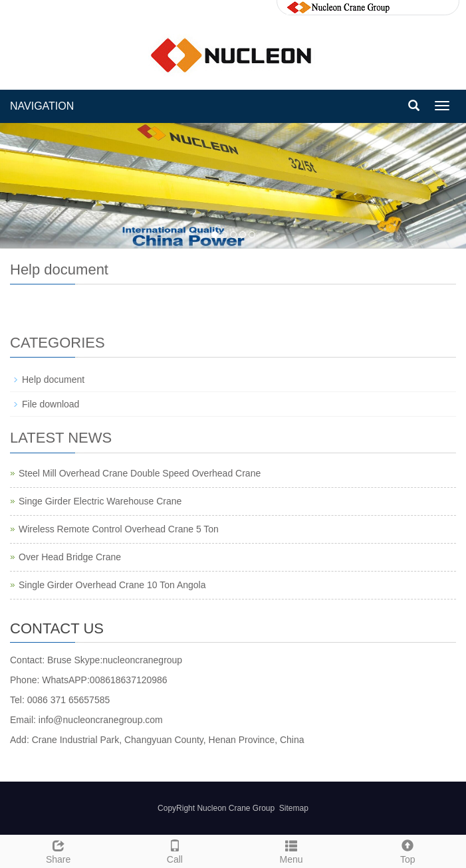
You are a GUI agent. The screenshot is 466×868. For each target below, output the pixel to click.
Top (408, 850)
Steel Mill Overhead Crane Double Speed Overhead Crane (140, 473)
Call (175, 850)
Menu (291, 850)
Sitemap (294, 808)
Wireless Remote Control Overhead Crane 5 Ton (119, 529)
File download (51, 404)
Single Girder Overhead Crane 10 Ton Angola (112, 585)
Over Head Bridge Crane (70, 557)
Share (58, 850)
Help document (53, 380)
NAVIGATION (42, 106)
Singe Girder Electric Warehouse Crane (100, 501)
